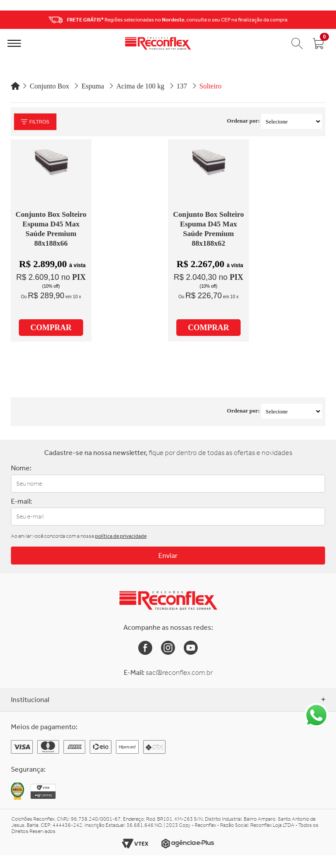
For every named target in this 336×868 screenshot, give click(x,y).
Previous (9, 20)
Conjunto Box (49, 86)
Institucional (168, 700)
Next (327, 20)
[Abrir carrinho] (318, 43)
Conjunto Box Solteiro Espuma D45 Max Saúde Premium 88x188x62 (208, 229)
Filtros (35, 122)
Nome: (21, 468)
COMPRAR (51, 328)
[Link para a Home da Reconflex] (168, 600)
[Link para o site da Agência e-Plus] (188, 844)
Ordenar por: (243, 121)
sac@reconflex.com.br (179, 672)
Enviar (168, 556)
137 (182, 86)
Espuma (93, 86)
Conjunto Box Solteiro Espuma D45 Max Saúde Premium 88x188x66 (51, 229)
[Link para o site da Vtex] (135, 844)
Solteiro (211, 86)
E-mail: (21, 501)
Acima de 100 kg (140, 86)
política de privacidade (121, 536)
